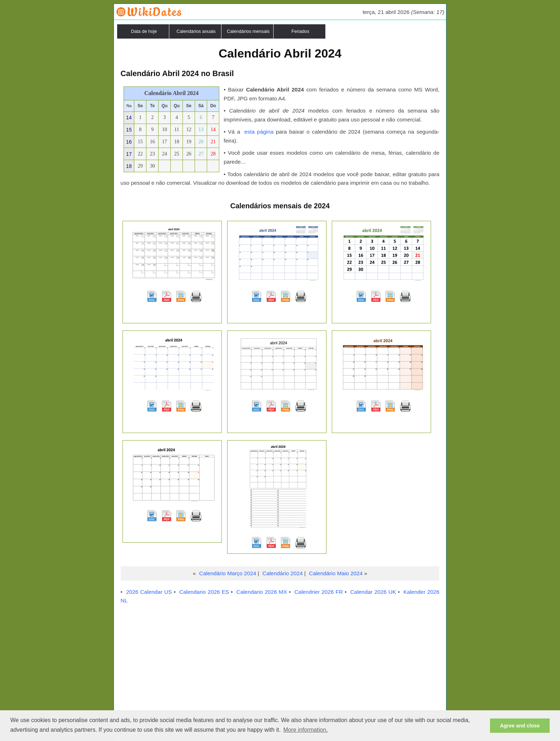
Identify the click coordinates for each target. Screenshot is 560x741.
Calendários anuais (196, 31)
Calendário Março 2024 (228, 573)
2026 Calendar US (149, 592)
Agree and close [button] (520, 726)
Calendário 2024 (283, 573)
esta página (259, 132)
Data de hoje (144, 31)
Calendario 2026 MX (262, 592)
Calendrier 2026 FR (319, 592)
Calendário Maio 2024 (336, 573)
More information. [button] (306, 730)
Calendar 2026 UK (373, 592)
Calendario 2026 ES (204, 592)
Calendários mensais (248, 31)
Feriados (300, 31)
